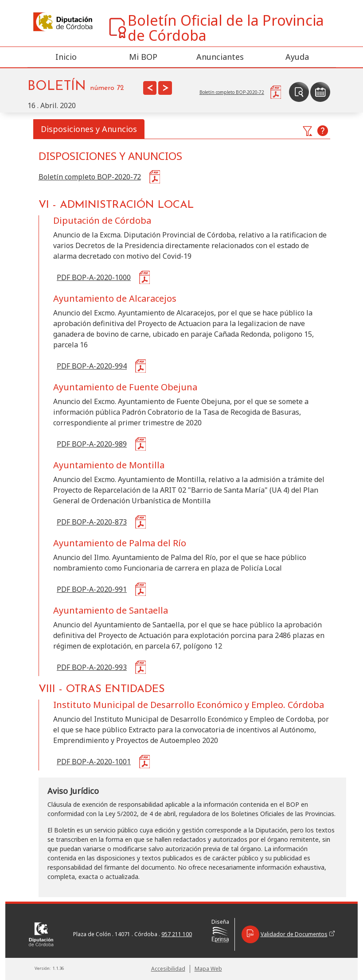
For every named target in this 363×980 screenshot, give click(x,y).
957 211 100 (177, 934)
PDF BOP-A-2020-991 (92, 589)
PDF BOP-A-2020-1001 (94, 762)
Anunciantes (220, 57)
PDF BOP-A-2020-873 (92, 522)
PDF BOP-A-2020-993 (92, 667)
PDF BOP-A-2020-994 (92, 366)
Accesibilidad (168, 969)
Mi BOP (143, 57)
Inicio (66, 57)
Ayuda (297, 57)
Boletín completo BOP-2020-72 (90, 177)
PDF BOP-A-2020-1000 (94, 277)
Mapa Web (208, 969)
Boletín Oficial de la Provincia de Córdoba (216, 28)
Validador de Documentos (288, 934)
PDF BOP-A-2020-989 (92, 444)
